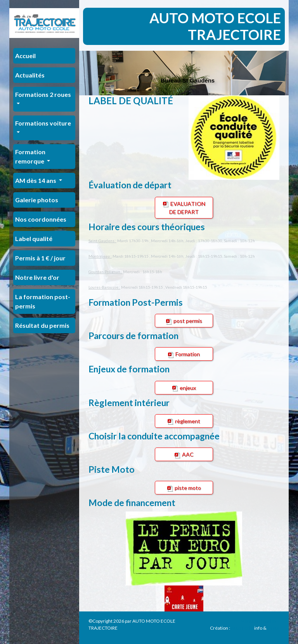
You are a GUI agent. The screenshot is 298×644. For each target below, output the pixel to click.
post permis (184, 321)
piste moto (184, 488)
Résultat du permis (42, 325)
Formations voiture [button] (43, 123)
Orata (273, 628)
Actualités (30, 75)
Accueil (25, 56)
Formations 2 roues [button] (43, 94)
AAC (184, 455)
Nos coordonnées (41, 219)
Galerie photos (37, 200)
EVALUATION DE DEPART (184, 208)
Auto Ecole (242, 628)
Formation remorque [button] (30, 156)
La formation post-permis (43, 301)
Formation (184, 354)
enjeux (184, 388)
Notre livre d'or (37, 277)
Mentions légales (258, 621)
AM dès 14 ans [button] (36, 180)
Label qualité (34, 238)
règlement (184, 421)
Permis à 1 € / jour (40, 258)
